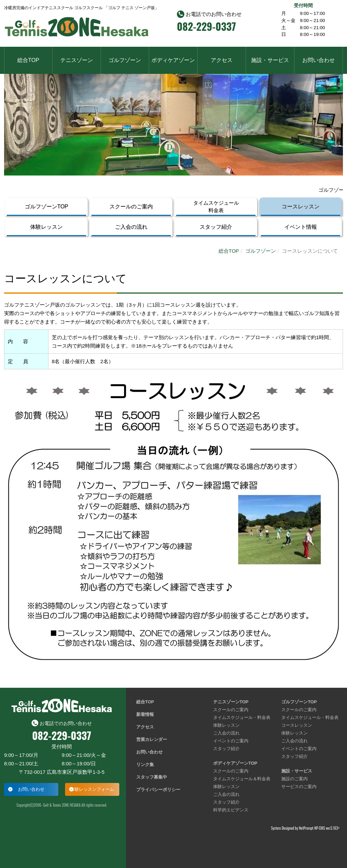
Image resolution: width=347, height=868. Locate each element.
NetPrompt (306, 828)
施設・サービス (270, 60)
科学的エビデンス (231, 810)
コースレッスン (301, 206)
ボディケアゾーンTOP (235, 763)
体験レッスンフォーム (92, 789)
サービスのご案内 (299, 787)
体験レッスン (46, 227)
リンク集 (145, 764)
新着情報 (145, 714)
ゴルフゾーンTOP (47, 206)
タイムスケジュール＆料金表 (242, 779)
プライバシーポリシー (158, 790)
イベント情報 (301, 227)
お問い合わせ (319, 60)
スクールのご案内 (131, 206)
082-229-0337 (206, 26)
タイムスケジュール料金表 (216, 206)
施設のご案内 (294, 779)
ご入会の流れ (131, 227)
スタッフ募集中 (152, 777)
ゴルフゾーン (125, 60)
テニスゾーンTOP (231, 702)
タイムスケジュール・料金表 (242, 717)
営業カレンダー (152, 739)
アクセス (222, 60)
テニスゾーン (77, 60)
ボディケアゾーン (173, 60)
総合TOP (28, 60)
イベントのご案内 (231, 741)
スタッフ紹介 (216, 227)
